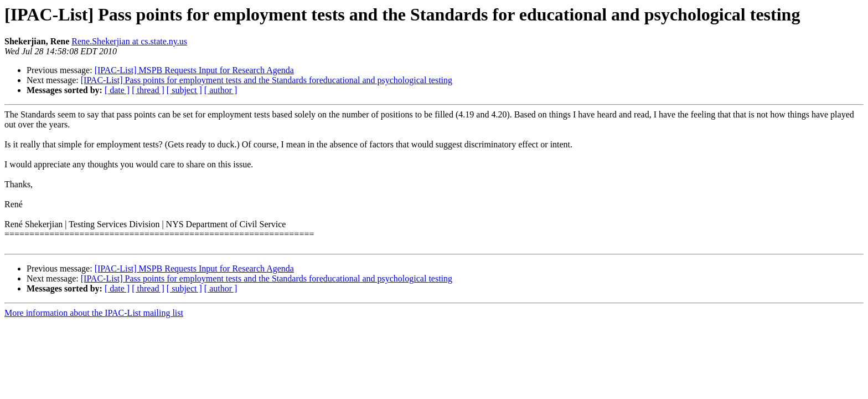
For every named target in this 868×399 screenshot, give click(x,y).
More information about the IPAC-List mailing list (94, 313)
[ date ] (117, 90)
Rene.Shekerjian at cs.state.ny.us (129, 41)
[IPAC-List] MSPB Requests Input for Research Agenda (194, 70)
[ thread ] (148, 90)
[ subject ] (184, 90)
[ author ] (221, 90)
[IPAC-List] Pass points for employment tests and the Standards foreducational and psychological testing (267, 80)
